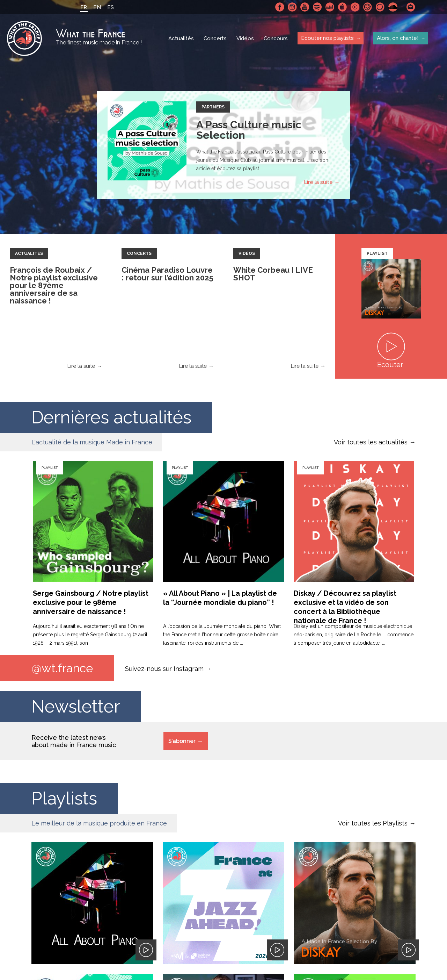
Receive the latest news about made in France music (74, 741)
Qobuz (380, 7)
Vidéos (245, 38)
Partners (213, 107)
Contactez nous (411, 7)
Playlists (64, 798)
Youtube (305, 7)
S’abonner (182, 741)
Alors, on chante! (398, 38)
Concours (276, 38)
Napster (368, 7)
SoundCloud (393, 7)
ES (111, 7)
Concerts (215, 38)
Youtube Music (355, 7)
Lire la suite (318, 182)
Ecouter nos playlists (327, 38)
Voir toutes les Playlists (373, 823)
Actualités (181, 38)
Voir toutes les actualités (371, 442)
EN (97, 7)
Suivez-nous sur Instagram (164, 668)
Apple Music (343, 7)
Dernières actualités (111, 417)
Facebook (280, 7)
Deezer (330, 7)
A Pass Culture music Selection (249, 130)
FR (84, 7)
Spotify (317, 7)
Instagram (292, 7)
